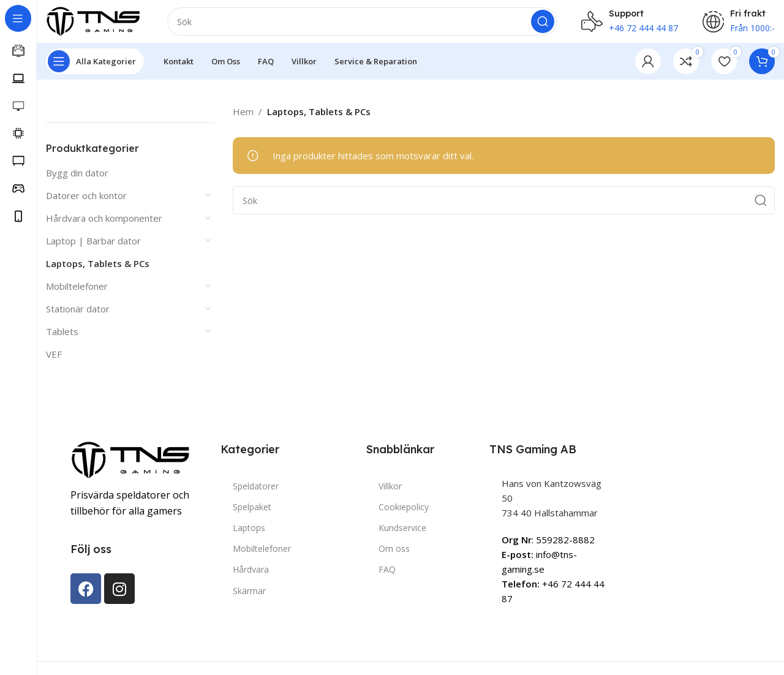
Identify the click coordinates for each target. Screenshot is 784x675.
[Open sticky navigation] (95, 67)
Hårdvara (251, 575)
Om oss (394, 555)
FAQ (387, 575)
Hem (243, 118)
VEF (54, 360)
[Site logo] (94, 23)
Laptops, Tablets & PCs (98, 269)
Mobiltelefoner (77, 292)
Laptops (249, 534)
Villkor (390, 492)
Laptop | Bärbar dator (93, 246)
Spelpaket (252, 512)
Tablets (62, 337)
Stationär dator (78, 314)
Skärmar (249, 596)
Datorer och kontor (86, 201)
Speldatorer (256, 492)
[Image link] (132, 465)
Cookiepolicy (404, 512)
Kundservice (402, 534)
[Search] (362, 25)
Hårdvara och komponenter (104, 224)
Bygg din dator (77, 178)
